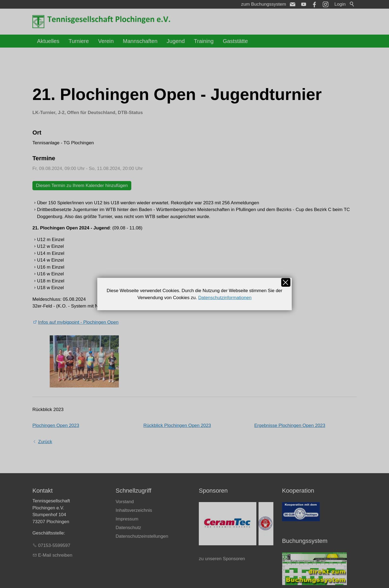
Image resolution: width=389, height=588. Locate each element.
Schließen (286, 282)
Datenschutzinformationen (225, 298)
